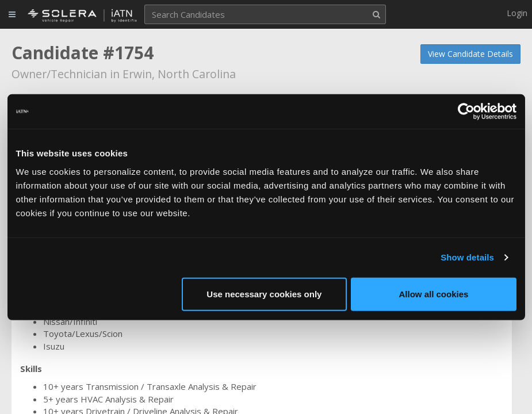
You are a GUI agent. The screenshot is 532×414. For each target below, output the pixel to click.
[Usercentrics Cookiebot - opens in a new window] (466, 112)
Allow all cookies (434, 294)
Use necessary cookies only (264, 294)
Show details (467, 257)
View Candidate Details (470, 54)
